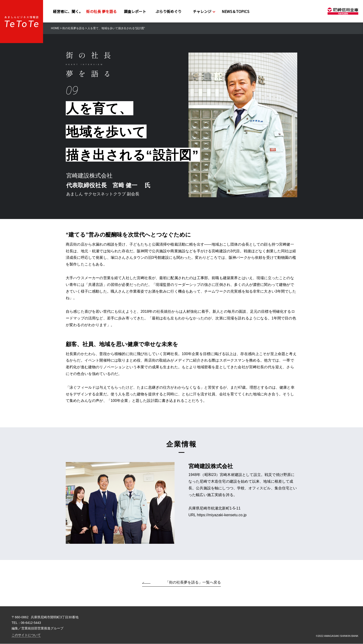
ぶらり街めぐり (169, 11)
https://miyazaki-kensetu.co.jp (222, 515)
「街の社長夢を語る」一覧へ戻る (193, 583)
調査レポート (135, 11)
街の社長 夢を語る (101, 11)
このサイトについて (78, 635)
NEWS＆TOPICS (236, 11)
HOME (55, 28)
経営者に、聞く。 (68, 11)
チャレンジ (202, 11)
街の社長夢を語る (73, 28)
